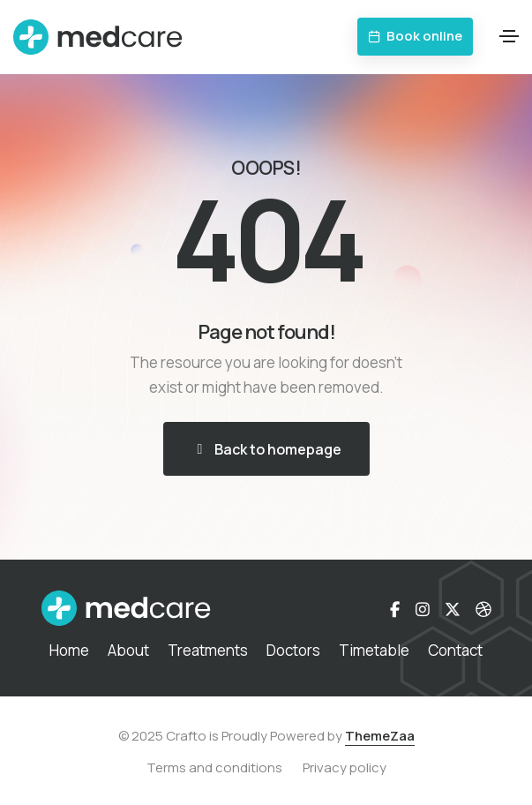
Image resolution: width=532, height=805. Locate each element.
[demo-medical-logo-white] (126, 608)
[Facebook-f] (395, 609)
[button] (415, 37)
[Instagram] (423, 609)
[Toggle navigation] (509, 36)
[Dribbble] (483, 609)
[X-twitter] (453, 609)
